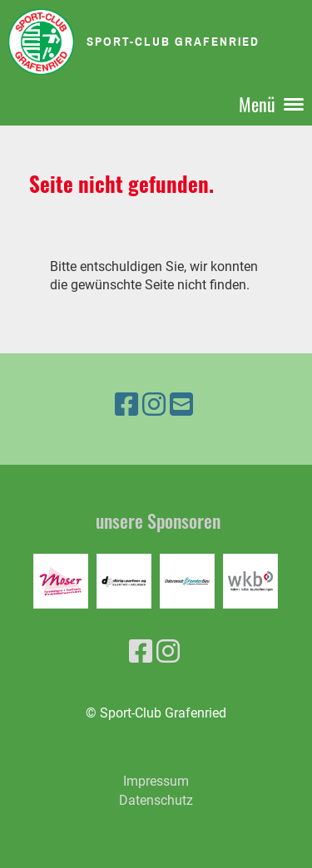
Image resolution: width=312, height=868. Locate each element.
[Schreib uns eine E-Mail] (181, 405)
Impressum (156, 781)
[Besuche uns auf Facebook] (126, 405)
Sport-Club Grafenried (173, 41)
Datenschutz (156, 800)
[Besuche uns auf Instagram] (154, 405)
